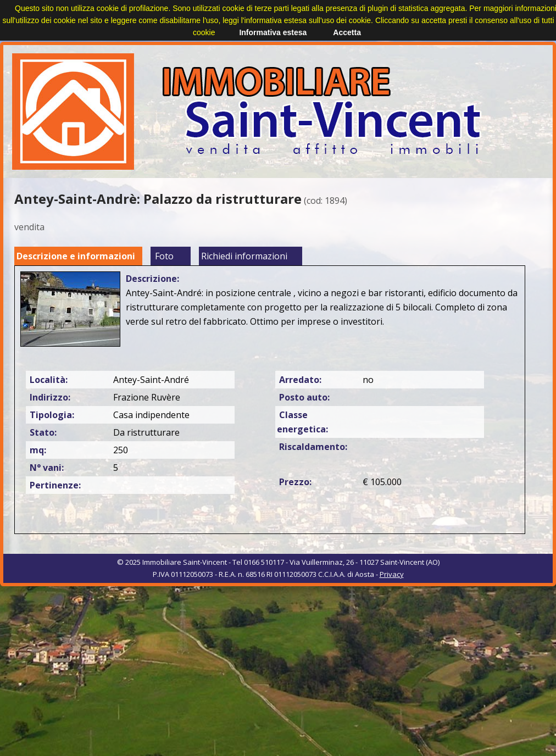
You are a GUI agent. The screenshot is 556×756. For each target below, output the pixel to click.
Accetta (347, 32)
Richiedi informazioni (244, 256)
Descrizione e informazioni (76, 256)
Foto (164, 256)
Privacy (392, 574)
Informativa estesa (273, 32)
